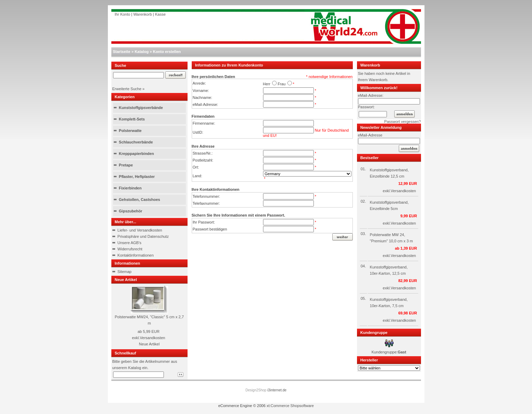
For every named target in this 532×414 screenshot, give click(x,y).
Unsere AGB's (130, 243)
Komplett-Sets (132, 119)
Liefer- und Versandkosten (140, 230)
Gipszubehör (131, 211)
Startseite (122, 52)
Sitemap (125, 272)
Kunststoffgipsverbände (141, 108)
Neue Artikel (149, 344)
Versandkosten (153, 338)
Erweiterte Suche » (129, 89)
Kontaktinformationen (136, 255)
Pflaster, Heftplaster (137, 177)
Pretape (126, 165)
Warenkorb (142, 14)
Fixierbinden (130, 188)
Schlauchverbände (136, 142)
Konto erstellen (167, 52)
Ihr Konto (123, 14)
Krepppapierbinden (137, 154)
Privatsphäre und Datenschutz (143, 236)
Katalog (142, 52)
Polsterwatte (130, 131)
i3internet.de (277, 390)
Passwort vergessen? (402, 122)
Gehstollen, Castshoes (140, 200)
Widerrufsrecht (130, 249)
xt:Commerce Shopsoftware (290, 406)
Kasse (161, 14)
